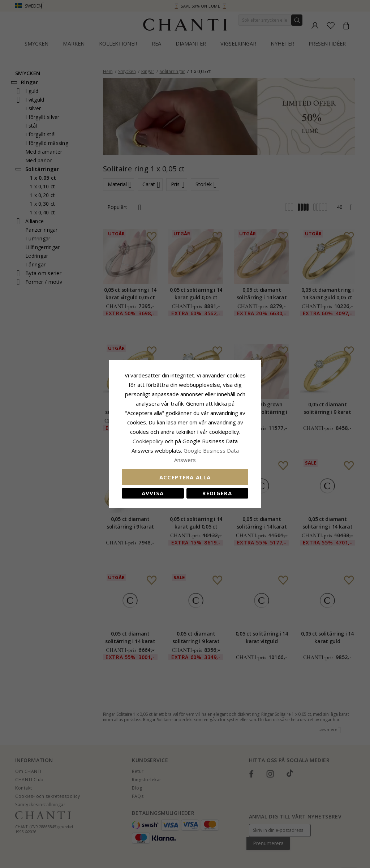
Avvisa (153, 493)
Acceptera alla (185, 477)
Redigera (217, 493)
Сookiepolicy (149, 441)
